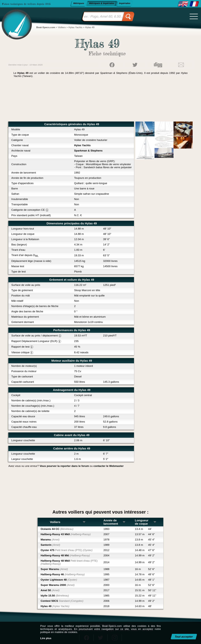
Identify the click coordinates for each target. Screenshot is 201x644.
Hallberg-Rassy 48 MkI (65, 555)
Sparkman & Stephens (88, 151)
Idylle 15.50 (55, 596)
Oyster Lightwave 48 (59, 580)
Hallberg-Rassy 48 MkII (69, 562)
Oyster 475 (67, 550)
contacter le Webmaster (108, 466)
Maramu (50, 540)
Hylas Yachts (82, 145)
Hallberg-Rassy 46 (63, 574)
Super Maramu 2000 (58, 585)
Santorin (50, 545)
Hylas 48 (55, 606)
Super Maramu (54, 569)
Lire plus (46, 638)
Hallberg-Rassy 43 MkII (66, 534)
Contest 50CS (62, 601)
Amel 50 (50, 590)
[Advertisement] (100, 101)
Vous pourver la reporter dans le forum (64, 466)
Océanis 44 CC (57, 529)
